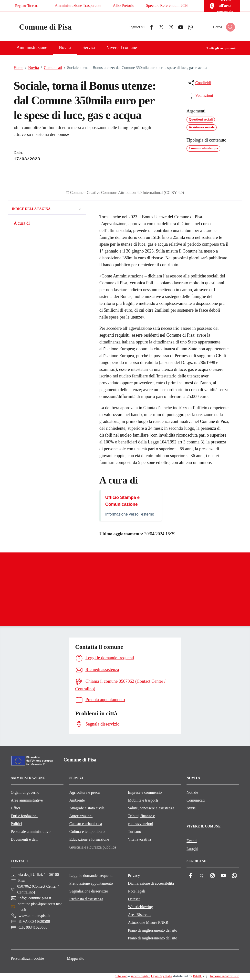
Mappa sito (76, 958)
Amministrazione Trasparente (78, 6)
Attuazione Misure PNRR (148, 922)
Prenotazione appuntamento (91, 883)
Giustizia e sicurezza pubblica (93, 847)
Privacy (134, 875)
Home (18, 68)
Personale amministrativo (31, 831)
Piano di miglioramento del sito (153, 930)
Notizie (192, 792)
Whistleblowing (140, 907)
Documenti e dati (24, 839)
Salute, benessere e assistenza (151, 808)
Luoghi (192, 849)
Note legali (137, 891)
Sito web (121, 976)
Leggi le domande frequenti (91, 875)
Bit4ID (198, 976)
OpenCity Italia (162, 976)
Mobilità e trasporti (143, 800)
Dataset (134, 899)
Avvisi (192, 808)
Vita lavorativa (140, 839)
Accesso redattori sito (224, 976)
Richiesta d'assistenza (86, 899)
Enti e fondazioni (24, 816)
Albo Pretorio (124, 6)
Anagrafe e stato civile (87, 808)
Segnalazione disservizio (89, 891)
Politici (16, 824)
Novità (31, 68)
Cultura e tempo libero (87, 831)
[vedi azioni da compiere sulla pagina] (200, 96)
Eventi (192, 841)
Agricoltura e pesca (84, 792)
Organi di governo (25, 792)
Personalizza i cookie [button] (27, 958)
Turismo (135, 831)
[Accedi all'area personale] (222, 6)
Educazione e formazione (89, 839)
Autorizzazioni (81, 816)
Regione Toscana (27, 6)
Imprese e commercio (145, 792)
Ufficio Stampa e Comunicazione (122, 501)
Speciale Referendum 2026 (167, 6)
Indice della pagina (47, 209)
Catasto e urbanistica (86, 824)
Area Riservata (140, 915)
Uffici (15, 808)
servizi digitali (140, 976)
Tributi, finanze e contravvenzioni (141, 820)
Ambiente (77, 800)
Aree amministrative (27, 800)
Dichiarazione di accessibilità (151, 883)
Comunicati (50, 68)
